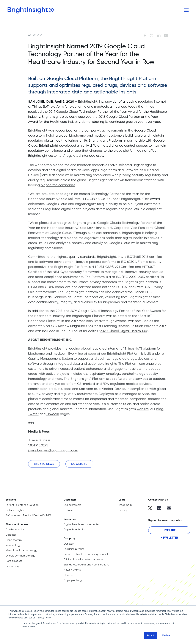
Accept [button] (150, 635)
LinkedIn (53, 416)
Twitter (33, 416)
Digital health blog (75, 529)
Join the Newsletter (169, 531)
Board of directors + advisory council (86, 554)
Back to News (44, 466)
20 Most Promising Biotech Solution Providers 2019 (127, 328)
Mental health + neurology (21, 550)
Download (79, 466)
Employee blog (73, 580)
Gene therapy (14, 540)
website (143, 411)
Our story (69, 544)
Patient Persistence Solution (22, 505)
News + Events (72, 570)
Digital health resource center (81, 524)
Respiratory (12, 566)
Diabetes (11, 535)
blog (160, 411)
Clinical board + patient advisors (83, 559)
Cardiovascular (15, 529)
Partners (68, 510)
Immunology (13, 545)
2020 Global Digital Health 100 (124, 333)
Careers (68, 575)
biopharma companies (58, 187)
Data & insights (15, 510)
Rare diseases (14, 561)
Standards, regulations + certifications (86, 565)
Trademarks (126, 505)
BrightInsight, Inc (91, 101)
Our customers (72, 505)
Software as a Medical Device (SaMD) (28, 515)
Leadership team (74, 549)
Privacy (123, 510)
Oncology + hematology (20, 556)
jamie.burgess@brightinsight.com (53, 452)
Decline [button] (166, 635)
